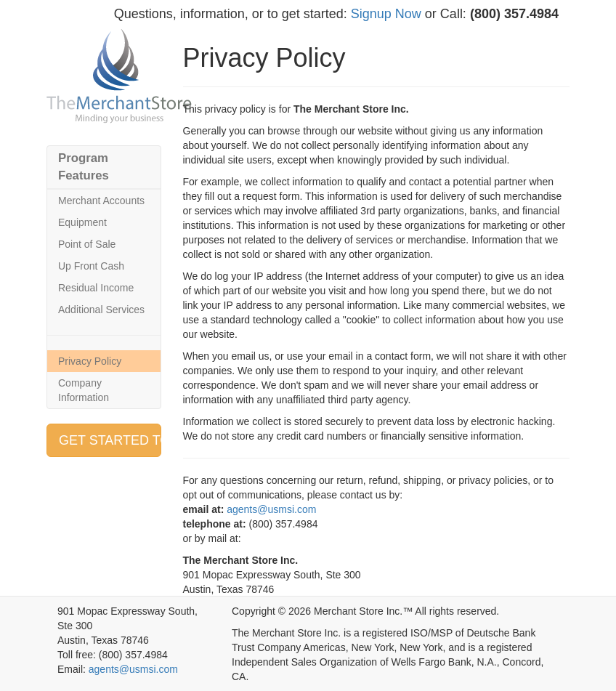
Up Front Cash (91, 266)
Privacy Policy (90, 361)
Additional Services (101, 310)
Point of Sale (87, 244)
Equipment (82, 222)
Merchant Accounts (101, 201)
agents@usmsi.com (271, 509)
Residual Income (96, 288)
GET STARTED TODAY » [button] (110, 440)
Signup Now (386, 14)
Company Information (84, 390)
